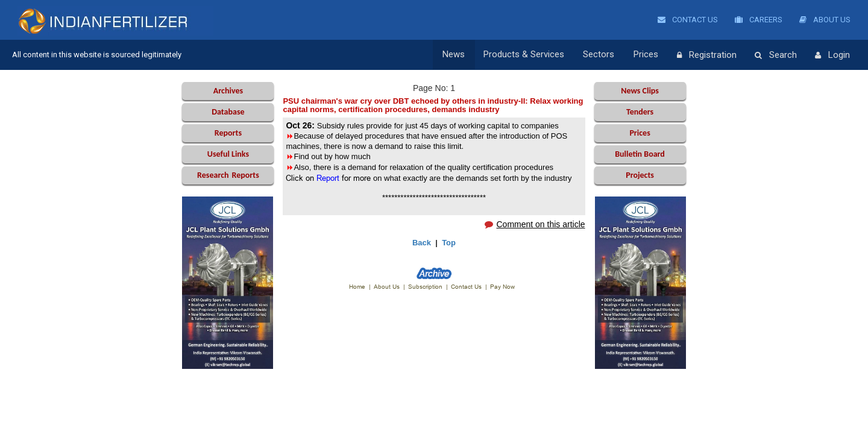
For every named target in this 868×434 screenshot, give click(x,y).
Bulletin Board (640, 154)
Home (357, 287)
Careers (759, 20)
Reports (228, 133)
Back (422, 243)
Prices (646, 55)
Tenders (640, 112)
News (457, 55)
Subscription (425, 287)
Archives (228, 91)
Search (776, 55)
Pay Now (502, 287)
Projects (640, 175)
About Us (825, 20)
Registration (707, 55)
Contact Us (688, 20)
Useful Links (228, 154)
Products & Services (526, 55)
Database (228, 112)
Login (832, 55)
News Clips (640, 91)
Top (449, 243)
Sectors (600, 55)
